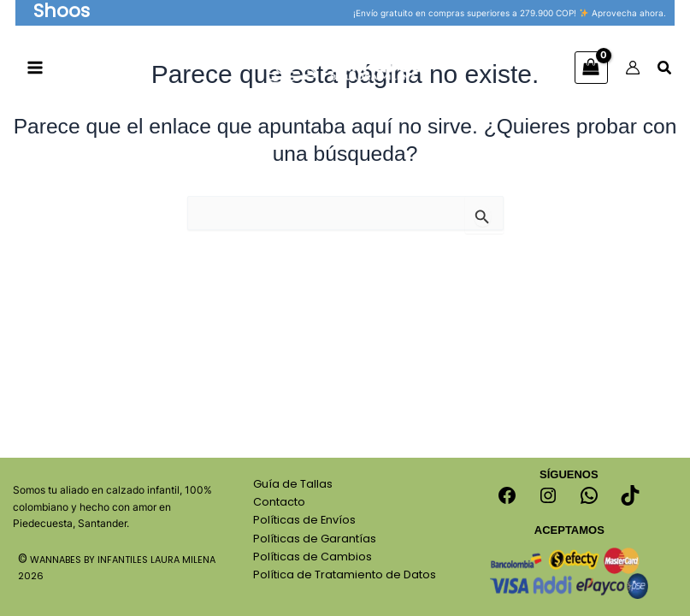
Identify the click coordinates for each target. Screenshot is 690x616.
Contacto (279, 502)
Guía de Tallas (293, 484)
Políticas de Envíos (304, 520)
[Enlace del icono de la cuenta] (633, 68)
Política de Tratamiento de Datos (345, 575)
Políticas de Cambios (313, 557)
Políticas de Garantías (315, 539)
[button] (63, 13)
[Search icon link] (665, 71)
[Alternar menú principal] (35, 69)
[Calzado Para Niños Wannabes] (345, 68)
